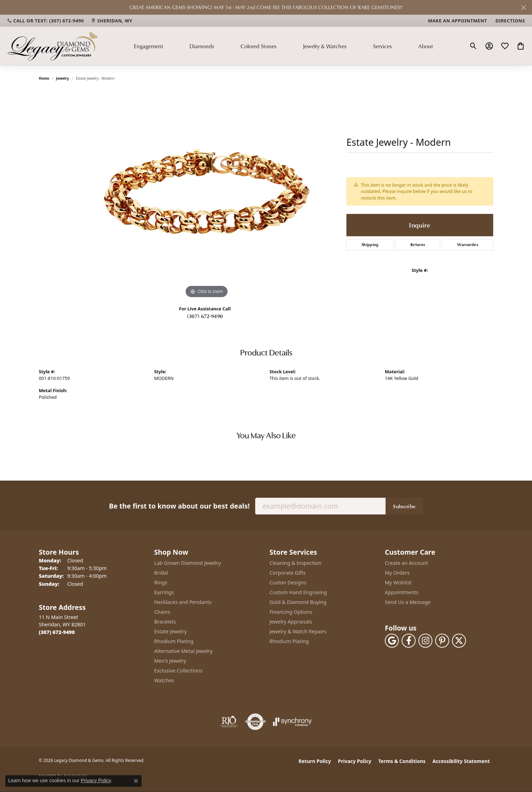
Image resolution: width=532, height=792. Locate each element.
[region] (207, 195)
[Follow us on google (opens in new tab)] (392, 641)
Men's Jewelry (170, 661)
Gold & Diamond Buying (298, 602)
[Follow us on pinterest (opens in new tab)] (442, 641)
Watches (164, 680)
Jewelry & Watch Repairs (298, 631)
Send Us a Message (408, 602)
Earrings (164, 592)
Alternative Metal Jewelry (183, 651)
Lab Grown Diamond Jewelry (188, 563)
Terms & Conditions (402, 761)
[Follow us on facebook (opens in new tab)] (409, 641)
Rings (161, 582)
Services (382, 46)
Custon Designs (288, 582)
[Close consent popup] (136, 781)
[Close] (523, 8)
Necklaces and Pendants (183, 602)
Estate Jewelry (170, 631)
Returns (418, 244)
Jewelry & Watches (325, 46)
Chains (162, 612)
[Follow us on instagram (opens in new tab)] (425, 641)
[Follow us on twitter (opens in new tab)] (459, 641)
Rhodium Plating (174, 641)
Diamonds (202, 46)
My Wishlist (398, 582)
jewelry (62, 78)
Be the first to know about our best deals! (179, 506)
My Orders (397, 573)
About (426, 46)
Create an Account (406, 563)
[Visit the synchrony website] (292, 722)
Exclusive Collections (178, 671)
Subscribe (404, 506)
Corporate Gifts (287, 573)
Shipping (370, 244)
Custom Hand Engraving (298, 592)
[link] (45, 21)
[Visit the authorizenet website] (256, 722)
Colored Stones (258, 46)
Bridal (161, 573)
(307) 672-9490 (205, 316)
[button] (473, 46)
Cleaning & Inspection (295, 563)
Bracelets (165, 622)
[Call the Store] (57, 632)
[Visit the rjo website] (229, 722)
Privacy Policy (355, 761)
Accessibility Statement (461, 761)
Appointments (402, 592)
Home (44, 78)
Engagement (149, 46)
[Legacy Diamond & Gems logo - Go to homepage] (52, 46)
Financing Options (291, 612)
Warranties (468, 244)
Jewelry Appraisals (291, 622)
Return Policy (315, 761)
